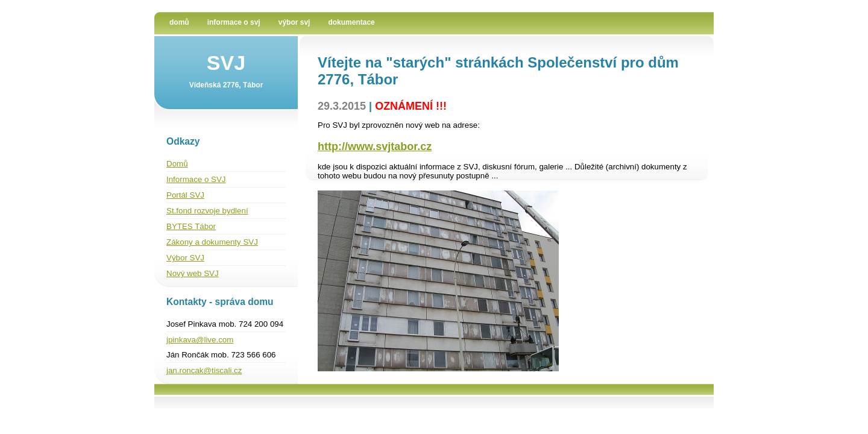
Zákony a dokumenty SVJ (212, 242)
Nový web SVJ (193, 273)
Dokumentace (351, 22)
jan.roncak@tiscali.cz (204, 370)
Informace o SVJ (234, 22)
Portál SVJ (185, 195)
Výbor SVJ (294, 22)
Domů (179, 22)
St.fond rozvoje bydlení (207, 211)
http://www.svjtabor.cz (375, 146)
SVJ (226, 63)
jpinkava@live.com (200, 340)
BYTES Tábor (191, 226)
